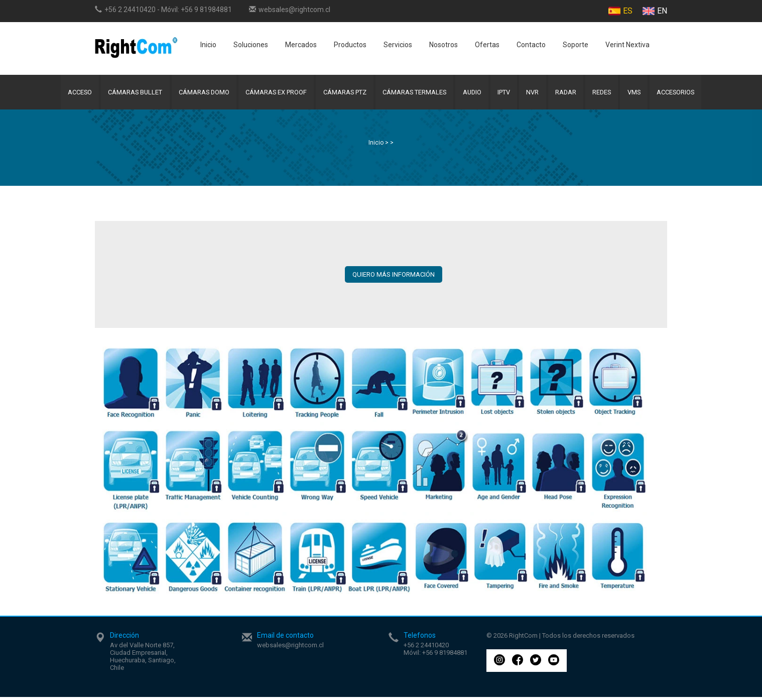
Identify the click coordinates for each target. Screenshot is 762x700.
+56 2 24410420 (130, 10)
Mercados (301, 45)
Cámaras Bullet (128, 94)
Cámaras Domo (199, 94)
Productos (350, 45)
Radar (569, 94)
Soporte (576, 45)
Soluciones (251, 45)
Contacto (531, 45)
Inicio (208, 45)
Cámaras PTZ (342, 94)
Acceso (71, 94)
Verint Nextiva (627, 45)
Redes (607, 94)
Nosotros (443, 45)
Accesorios (684, 94)
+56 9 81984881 (206, 10)
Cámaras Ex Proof (272, 94)
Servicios (398, 45)
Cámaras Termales (413, 94)
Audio (473, 94)
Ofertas (487, 45)
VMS (641, 94)
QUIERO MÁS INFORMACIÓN (394, 277)
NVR (535, 94)
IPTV (506, 94)
